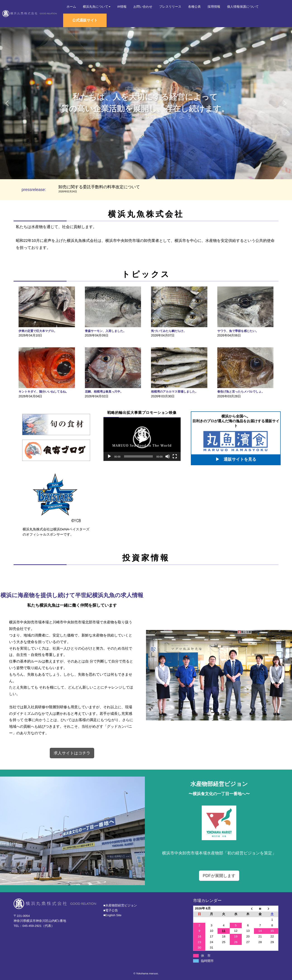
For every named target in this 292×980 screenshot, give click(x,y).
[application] (142, 439)
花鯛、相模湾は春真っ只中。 (104, 392)
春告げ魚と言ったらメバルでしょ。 (241, 392)
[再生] (109, 456)
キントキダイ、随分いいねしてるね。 (44, 392)
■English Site (112, 915)
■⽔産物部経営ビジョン (120, 905)
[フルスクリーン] (175, 456)
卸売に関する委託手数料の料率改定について (99, 187)
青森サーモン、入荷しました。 (105, 331)
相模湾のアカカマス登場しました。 (175, 392)
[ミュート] (168, 456)
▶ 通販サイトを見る (236, 459)
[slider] (138, 456)
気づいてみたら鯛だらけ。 (169, 331)
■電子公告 (111, 910)
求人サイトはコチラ (72, 753)
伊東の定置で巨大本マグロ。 (38, 331)
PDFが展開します (219, 876)
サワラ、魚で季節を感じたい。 (238, 331)
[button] (7, 103)
